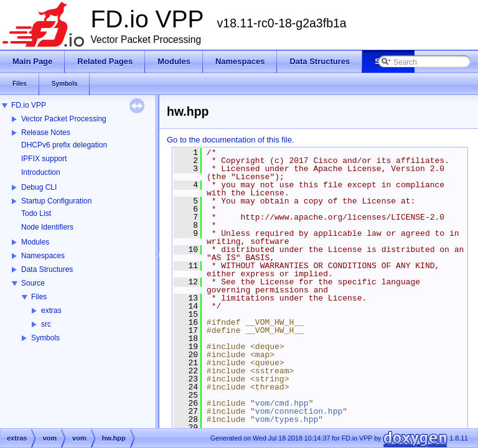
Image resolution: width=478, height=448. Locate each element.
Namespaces (43, 256)
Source (33, 283)
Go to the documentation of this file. (231, 140)
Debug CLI (39, 187)
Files (39, 297)
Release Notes (46, 133)
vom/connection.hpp (299, 411)
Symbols (45, 338)
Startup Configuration (56, 201)
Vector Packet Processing (64, 119)
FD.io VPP (29, 105)
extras (51, 310)
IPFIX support (44, 159)
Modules (35, 242)
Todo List (36, 213)
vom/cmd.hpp (282, 403)
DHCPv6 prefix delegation (64, 145)
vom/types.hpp (287, 419)
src (46, 324)
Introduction (41, 172)
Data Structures (47, 269)
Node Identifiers (47, 227)
